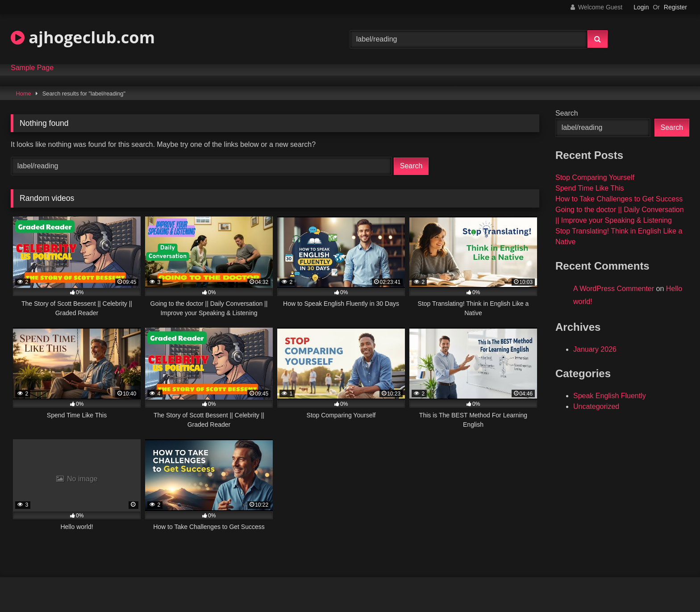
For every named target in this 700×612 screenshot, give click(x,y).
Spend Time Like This (590, 188)
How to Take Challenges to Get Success (619, 199)
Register (675, 7)
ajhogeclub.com (83, 37)
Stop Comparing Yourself (595, 177)
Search (567, 113)
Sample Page (32, 68)
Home (24, 94)
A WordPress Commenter (614, 289)
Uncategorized (596, 406)
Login (641, 7)
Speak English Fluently (610, 396)
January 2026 (595, 349)
